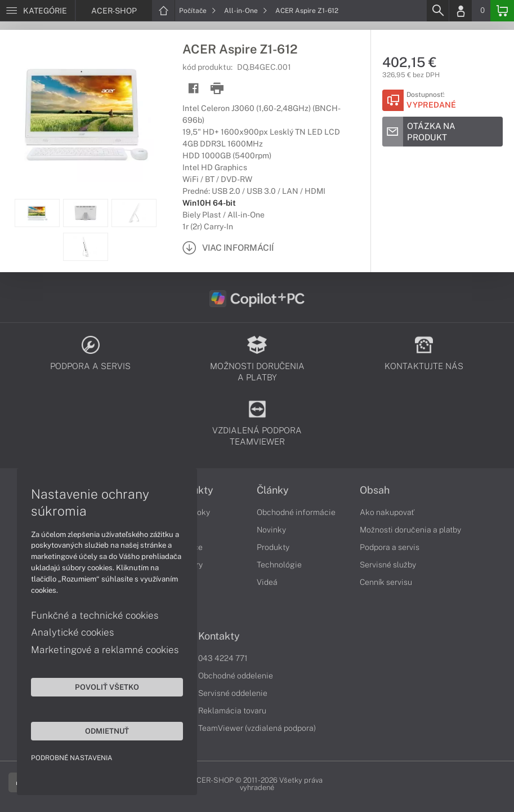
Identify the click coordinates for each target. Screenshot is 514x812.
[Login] (461, 11)
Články (273, 490)
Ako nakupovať (387, 512)
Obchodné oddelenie (236, 676)
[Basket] (502, 11)
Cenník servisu (386, 582)
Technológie (279, 565)
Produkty (273, 547)
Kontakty (219, 636)
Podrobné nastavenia (72, 758)
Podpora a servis (390, 547)
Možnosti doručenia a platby (410, 530)
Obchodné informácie (296, 512)
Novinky (271, 530)
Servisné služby (388, 565)
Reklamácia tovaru (232, 711)
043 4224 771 (223, 658)
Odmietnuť (107, 731)
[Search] (437, 11)
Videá (267, 582)
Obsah (375, 490)
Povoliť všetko (107, 687)
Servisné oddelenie (233, 693)
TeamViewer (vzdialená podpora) (257, 728)
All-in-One (246, 11)
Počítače (198, 11)
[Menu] (37, 11)
